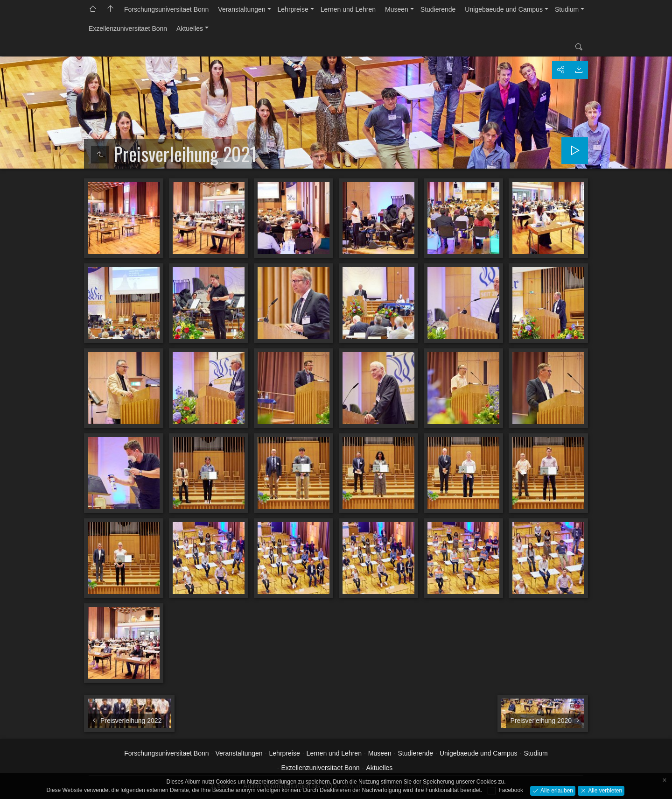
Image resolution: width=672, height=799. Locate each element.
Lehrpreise (293, 9)
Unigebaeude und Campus (504, 9)
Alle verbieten (604, 790)
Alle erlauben (556, 790)
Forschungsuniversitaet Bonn (166, 9)
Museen (397, 9)
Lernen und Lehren (348, 9)
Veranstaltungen (241, 9)
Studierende (438, 9)
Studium (567, 9)
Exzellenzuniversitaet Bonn (128, 28)
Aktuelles (190, 28)
